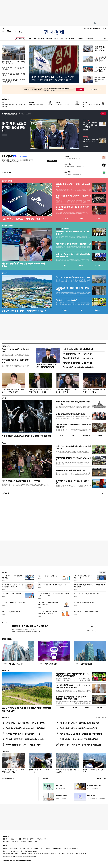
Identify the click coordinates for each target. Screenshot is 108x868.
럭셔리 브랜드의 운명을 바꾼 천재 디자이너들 (21, 481)
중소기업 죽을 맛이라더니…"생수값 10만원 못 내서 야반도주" (13, 63)
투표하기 (91, 626)
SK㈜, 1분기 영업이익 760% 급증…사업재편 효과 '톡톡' (48, 613)
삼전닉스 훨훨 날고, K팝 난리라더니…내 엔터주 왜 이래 (73, 197)
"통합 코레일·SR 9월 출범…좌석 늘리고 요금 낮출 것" (48, 604)
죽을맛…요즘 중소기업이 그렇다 (48, 576)
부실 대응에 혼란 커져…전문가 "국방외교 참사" (53, 585)
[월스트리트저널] (15, 31)
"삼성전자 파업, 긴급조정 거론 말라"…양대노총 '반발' (79, 728)
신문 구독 (87, 29)
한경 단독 (4, 120)
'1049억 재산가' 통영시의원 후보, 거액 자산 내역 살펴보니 (26, 723)
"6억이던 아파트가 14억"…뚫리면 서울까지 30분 (73, 277)
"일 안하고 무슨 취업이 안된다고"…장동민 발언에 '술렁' (47, 366)
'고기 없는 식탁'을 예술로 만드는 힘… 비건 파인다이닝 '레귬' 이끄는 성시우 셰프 (73, 686)
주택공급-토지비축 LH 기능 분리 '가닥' (14, 603)
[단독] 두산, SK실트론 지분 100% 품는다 (14, 127)
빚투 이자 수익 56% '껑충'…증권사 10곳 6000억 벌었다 (73, 185)
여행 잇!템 (100, 708)
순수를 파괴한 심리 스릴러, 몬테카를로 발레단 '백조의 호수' (27, 436)
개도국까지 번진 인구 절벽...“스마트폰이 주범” (84, 577)
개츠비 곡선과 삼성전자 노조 (37, 105)
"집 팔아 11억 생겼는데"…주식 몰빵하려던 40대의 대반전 (26, 739)
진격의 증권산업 (83, 664)
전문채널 (80, 39)
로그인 (105, 29)
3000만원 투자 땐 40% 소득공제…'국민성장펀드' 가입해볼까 (90, 125)
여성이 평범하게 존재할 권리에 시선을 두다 (71, 414)
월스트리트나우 (62, 229)
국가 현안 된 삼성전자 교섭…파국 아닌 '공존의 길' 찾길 (13, 105)
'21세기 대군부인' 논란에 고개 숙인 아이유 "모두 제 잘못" (13, 391)
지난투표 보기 (91, 630)
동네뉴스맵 (65, 310)
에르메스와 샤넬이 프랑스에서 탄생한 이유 (70, 470)
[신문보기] (3, 31)
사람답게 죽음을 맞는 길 (62, 105)
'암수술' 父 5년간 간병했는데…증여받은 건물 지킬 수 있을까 (81, 734)
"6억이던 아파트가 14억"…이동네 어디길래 (15, 350)
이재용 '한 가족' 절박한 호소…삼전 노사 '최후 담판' (52, 77)
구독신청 (12, 839)
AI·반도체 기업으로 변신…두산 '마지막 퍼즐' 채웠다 (100, 59)
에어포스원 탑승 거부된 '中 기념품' (92, 105)
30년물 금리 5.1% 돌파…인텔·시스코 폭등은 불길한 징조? (73, 233)
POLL (4, 622)
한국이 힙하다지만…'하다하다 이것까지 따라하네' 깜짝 (94, 391)
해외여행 (87, 708)
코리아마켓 (41, 39)
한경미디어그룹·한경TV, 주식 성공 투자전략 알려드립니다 (13, 81)
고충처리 (19, 839)
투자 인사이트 (86, 120)
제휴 (11, 848)
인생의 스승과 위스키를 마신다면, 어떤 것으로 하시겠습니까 (73, 447)
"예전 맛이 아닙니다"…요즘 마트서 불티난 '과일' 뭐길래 (25, 728)
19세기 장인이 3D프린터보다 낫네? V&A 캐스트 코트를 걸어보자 (73, 426)
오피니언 (72, 39)
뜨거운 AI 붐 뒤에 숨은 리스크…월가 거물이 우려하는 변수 (12, 586)
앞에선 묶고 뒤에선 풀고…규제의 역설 (94, 771)
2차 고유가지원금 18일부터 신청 (84, 603)
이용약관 (48, 848)
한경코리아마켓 (7, 181)
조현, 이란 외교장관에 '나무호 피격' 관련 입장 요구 (100, 79)
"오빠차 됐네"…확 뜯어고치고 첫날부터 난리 (79, 367)
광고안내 (25, 839)
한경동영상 (5, 493)
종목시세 (81, 265)
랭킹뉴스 (5, 717)
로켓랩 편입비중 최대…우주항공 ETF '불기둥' (90, 140)
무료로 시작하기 (52, 161)
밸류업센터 (97, 310)
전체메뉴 (91, 39)
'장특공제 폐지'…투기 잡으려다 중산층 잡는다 (67, 771)
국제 (62, 39)
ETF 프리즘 (85, 137)
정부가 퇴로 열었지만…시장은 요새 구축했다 (40, 771)
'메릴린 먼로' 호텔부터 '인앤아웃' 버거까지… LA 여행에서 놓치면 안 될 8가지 (73, 675)
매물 (81, 310)
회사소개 (5, 839)
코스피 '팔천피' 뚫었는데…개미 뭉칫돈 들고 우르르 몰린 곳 (73, 208)
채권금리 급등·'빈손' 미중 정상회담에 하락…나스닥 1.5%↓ (23, 265)
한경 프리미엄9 (20, 39)
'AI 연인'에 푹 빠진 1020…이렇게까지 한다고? (79, 354)
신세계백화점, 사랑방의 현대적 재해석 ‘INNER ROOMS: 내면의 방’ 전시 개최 (72, 698)
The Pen (5, 751)
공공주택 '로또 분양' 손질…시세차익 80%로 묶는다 (24, 311)
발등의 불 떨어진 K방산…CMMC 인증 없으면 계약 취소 (100, 69)
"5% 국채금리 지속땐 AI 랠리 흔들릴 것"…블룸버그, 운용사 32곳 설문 (53, 595)
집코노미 (56, 39)
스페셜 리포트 (6, 639)
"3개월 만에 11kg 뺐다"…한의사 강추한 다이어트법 (67, 391)
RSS (42, 848)
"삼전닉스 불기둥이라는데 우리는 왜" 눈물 (78, 363)
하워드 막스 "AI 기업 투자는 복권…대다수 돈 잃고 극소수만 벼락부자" (73, 255)
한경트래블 (5, 670)
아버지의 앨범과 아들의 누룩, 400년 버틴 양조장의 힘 (73, 459)
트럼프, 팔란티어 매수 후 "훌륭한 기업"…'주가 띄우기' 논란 (40, 391)
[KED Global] (20, 31)
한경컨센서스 (65, 218)
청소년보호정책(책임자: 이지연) (71, 848)
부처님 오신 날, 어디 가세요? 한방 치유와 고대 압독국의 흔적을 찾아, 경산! (26, 710)
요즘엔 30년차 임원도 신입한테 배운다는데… (79, 349)
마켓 (98, 218)
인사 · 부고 (99, 778)
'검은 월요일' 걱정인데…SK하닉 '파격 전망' (78, 358)
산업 (35, 39)
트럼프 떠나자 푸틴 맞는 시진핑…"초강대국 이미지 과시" (13, 75)
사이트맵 (29, 848)
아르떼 (4, 398)
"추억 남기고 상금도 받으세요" (66, 300)
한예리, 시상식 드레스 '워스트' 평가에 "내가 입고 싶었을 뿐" (81, 745)
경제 (30, 39)
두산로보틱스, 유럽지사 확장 (11, 612)
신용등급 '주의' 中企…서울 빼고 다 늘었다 (87, 612)
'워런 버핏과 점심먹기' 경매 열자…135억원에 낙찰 (73, 244)
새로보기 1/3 (103, 572)
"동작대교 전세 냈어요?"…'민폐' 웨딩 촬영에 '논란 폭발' (79, 723)
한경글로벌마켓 (7, 226)
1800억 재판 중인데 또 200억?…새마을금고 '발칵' (23, 745)
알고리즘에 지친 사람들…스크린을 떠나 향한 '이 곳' (72, 482)
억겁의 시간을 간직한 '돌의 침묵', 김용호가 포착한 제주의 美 (73, 403)
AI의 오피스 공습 (47, 664)
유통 (66, 39)
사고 (105, 778)
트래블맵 (62, 708)
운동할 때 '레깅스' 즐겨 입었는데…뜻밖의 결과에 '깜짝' (79, 739)
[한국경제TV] (9, 31)
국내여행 (74, 708)
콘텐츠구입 (15, 848)
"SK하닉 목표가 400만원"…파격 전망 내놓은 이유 (23, 219)
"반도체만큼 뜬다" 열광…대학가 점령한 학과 (15, 361)
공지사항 (45, 778)
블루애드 (32, 839)
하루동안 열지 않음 (98, 90)
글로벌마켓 (49, 39)
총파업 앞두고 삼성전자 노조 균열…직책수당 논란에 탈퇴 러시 (100, 50)
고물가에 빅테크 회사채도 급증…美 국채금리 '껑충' (13, 69)
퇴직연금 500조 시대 (13, 664)
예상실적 (64, 265)
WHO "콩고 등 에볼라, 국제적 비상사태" (86, 594)
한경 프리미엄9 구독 (95, 29)
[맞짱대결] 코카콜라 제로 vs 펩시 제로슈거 (30, 626)
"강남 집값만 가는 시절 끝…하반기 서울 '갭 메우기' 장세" (73, 289)
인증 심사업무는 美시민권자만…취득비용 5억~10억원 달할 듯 (89, 586)
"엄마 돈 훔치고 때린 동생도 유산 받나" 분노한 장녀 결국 (13, 771)
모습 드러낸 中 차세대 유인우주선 (12, 594)
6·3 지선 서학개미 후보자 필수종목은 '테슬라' (12, 577)
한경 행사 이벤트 (7, 778)
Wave (4, 443)
